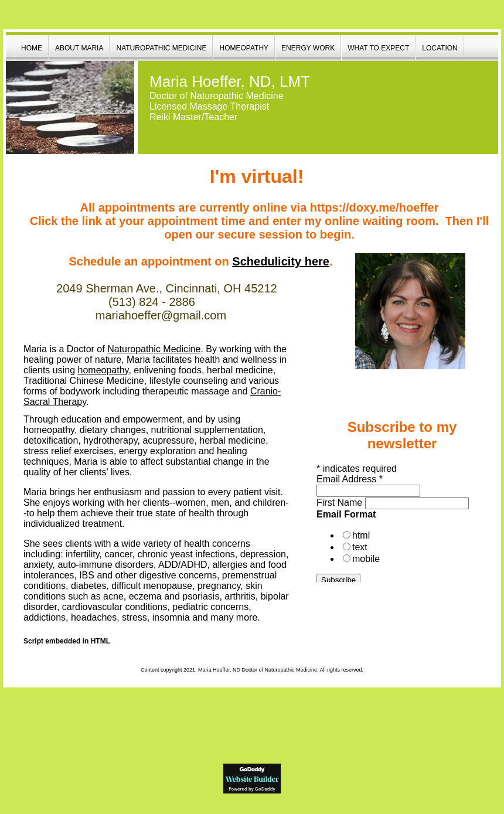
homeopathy (103, 370)
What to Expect (378, 48)
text (360, 547)
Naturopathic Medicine (161, 48)
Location (440, 48)
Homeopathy (244, 48)
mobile (366, 559)
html (361, 535)
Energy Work (308, 48)
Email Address (350, 479)
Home (32, 48)
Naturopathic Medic (154, 349)
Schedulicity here (281, 261)
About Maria (79, 48)
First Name (339, 503)
